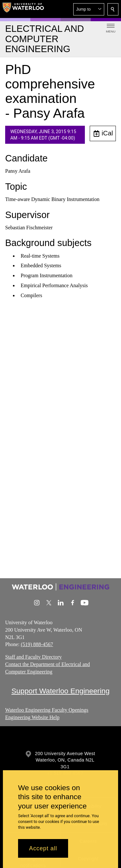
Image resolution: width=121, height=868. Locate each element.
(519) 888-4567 (37, 644)
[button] (89, 9)
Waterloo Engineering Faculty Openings (47, 710)
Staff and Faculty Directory (33, 657)
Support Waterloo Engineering (60, 691)
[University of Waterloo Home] (23, 9)
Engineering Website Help (32, 717)
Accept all (43, 848)
